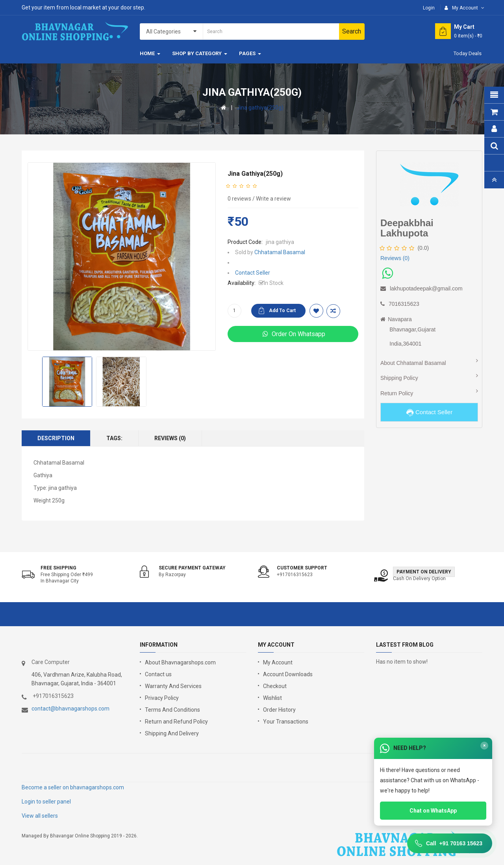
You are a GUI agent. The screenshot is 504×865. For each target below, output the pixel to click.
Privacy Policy (162, 698)
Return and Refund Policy (176, 722)
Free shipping (58, 568)
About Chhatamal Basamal (413, 363)
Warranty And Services (173, 686)
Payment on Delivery (424, 572)
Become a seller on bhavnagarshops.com (73, 787)
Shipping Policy (399, 378)
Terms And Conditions (172, 710)
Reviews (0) (170, 438)
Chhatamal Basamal (280, 252)
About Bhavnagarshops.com (180, 662)
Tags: (114, 438)
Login (429, 8)
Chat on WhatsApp (433, 811)
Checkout (275, 686)
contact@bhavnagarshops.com (70, 709)
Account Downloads (288, 674)
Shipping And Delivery (172, 733)
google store (42, 767)
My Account (278, 662)
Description (56, 438)
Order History (279, 710)
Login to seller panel (46, 802)
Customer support (302, 568)
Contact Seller (253, 273)
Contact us (158, 674)
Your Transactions (286, 722)
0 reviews (239, 199)
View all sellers (40, 816)
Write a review (273, 199)
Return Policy (397, 393)
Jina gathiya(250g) (260, 108)
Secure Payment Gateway (192, 568)
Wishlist (272, 698)
